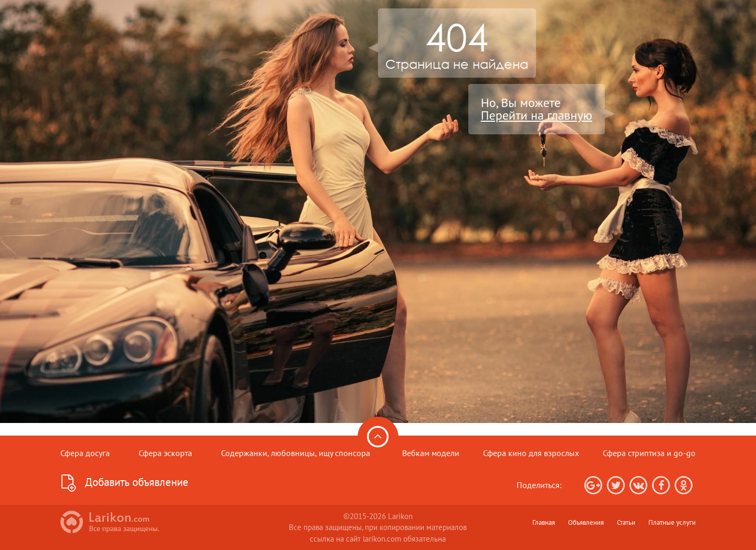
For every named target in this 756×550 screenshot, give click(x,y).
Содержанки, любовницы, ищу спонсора (296, 453)
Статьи (626, 522)
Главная (544, 522)
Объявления (586, 522)
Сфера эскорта (165, 453)
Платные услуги (672, 522)
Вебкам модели (431, 453)
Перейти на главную (537, 115)
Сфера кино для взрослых (531, 453)
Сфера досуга (85, 453)
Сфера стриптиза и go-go (649, 453)
